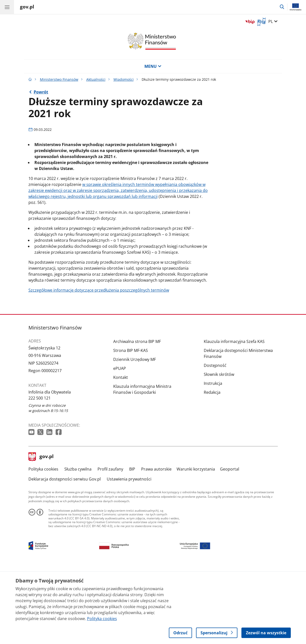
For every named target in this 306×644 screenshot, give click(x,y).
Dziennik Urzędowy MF (135, 436)
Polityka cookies (43, 545)
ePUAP (120, 445)
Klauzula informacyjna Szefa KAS (234, 418)
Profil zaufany (110, 545)
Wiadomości (124, 79)
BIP (132, 545)
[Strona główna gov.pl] (27, 7)
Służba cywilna (78, 545)
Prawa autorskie (156, 545)
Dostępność (215, 442)
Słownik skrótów (219, 451)
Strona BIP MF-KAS (131, 427)
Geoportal (230, 545)
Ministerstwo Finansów (59, 79)
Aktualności (96, 79)
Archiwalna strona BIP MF (137, 418)
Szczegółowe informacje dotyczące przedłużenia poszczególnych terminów (99, 366)
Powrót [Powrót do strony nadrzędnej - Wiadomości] (41, 92)
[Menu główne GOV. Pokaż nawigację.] (7, 7)
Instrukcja (213, 460)
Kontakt (121, 454)
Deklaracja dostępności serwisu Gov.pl (65, 555)
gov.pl (41, 533)
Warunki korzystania (196, 545)
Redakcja (212, 469)
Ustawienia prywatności (129, 555)
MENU (153, 66)
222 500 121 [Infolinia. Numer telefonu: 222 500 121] (40, 474)
